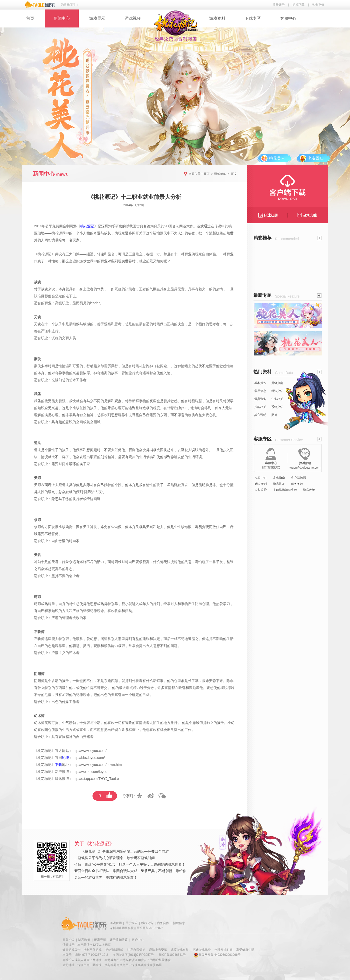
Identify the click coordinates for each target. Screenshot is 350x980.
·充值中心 (260, 478)
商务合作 (163, 923)
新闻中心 (62, 18)
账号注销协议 (119, 940)
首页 (30, 18)
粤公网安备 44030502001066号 (217, 955)
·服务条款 (297, 484)
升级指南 (277, 383)
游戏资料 (217, 18)
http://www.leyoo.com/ (89, 751)
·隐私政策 (309, 490)
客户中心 (138, 940)
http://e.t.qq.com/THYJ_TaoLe (96, 779)
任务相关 (277, 399)
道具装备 (260, 399)
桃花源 (57, 233)
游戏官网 (116, 923)
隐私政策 (84, 940)
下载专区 (253, 18)
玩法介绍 (277, 391)
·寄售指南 (278, 478)
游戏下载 (298, 5)
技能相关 (260, 407)
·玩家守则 (260, 484)
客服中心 (288, 18)
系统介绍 (277, 407)
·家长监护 (260, 490)
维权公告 (147, 923)
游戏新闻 (220, 174)
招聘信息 (179, 923)
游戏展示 (97, 18)
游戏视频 (133, 18)
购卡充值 (318, 5)
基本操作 (260, 383)
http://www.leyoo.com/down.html (97, 765)
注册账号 (279, 5)
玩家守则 (100, 940)
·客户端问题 (298, 478)
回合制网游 (68, 226)
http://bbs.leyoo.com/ (89, 758)
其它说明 (260, 415)
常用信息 (260, 391)
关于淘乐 (131, 923)
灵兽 (274, 415)
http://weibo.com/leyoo (90, 772)
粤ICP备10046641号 (172, 955)
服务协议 (68, 940)
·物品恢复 (278, 484)
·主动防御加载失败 (284, 490)
